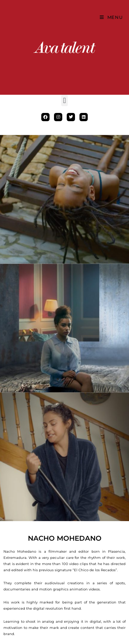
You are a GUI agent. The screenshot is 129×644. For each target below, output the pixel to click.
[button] (64, 100)
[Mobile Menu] (111, 17)
